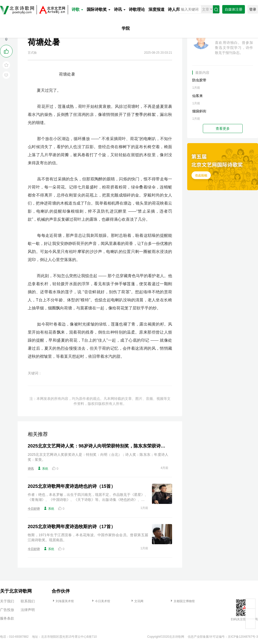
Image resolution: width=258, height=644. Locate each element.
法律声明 (28, 610)
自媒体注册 (234, 9)
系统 (43, 468)
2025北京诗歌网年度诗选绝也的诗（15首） (72, 486)
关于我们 (7, 601)
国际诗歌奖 (99, 9)
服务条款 (7, 618)
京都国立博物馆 (182, 601)
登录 (253, 9)
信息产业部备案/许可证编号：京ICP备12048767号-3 (223, 637)
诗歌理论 (137, 9)
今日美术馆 (101, 601)
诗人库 (174, 9)
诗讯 (120, 9)
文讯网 (137, 601)
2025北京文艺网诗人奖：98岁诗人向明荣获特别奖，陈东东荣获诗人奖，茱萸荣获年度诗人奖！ (98, 446)
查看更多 (223, 128)
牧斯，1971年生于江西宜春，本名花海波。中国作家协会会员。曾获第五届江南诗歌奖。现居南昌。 (88, 537)
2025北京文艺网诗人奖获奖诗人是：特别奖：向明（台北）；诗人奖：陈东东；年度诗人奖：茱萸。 (98, 457)
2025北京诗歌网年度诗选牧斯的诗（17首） (72, 527)
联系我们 (28, 601)
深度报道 (156, 9)
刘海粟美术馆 (63, 601)
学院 (126, 28)
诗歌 (77, 9)
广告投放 (7, 610)
